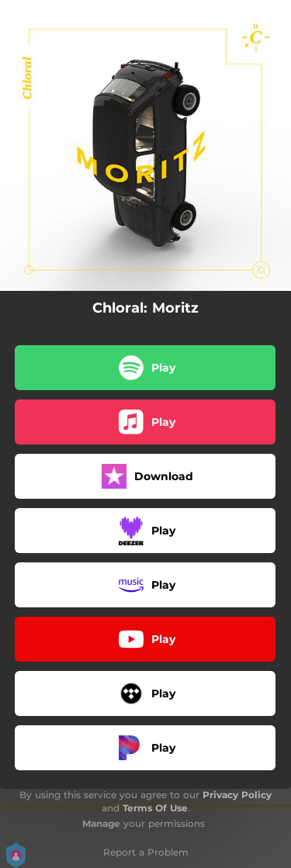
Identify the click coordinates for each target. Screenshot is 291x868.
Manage (101, 823)
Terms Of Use (155, 808)
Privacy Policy (237, 795)
